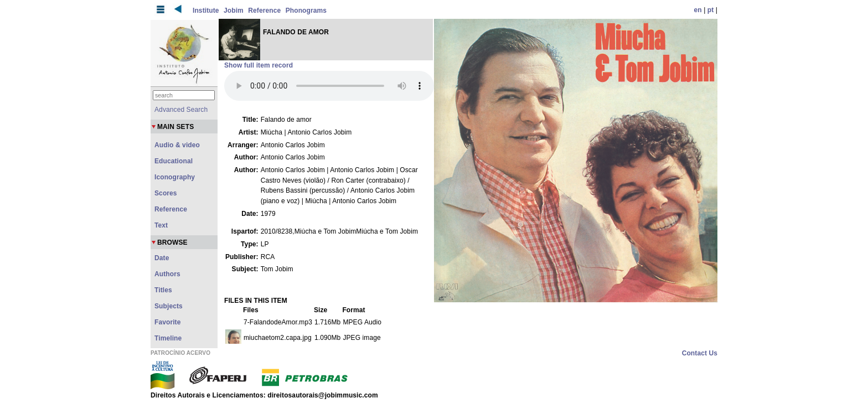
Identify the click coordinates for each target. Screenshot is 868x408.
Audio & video (177, 145)
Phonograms (306, 11)
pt (711, 10)
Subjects (169, 306)
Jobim (234, 11)
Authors (167, 274)
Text (161, 225)
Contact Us (700, 353)
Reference (264, 11)
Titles (163, 290)
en (698, 10)
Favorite (167, 322)
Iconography (175, 177)
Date (162, 258)
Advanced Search (181, 110)
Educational (174, 161)
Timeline (168, 338)
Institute (206, 11)
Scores (166, 193)
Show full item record (259, 65)
